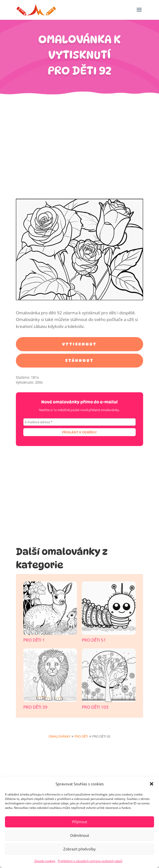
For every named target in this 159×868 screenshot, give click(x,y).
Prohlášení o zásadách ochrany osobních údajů (90, 861)
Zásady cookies (45, 861)
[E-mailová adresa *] (79, 422)
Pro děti (81, 736)
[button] (152, 784)
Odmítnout (80, 835)
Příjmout (80, 822)
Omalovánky (60, 736)
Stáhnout (79, 360)
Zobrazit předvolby (79, 849)
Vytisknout (79, 344)
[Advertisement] (79, 149)
